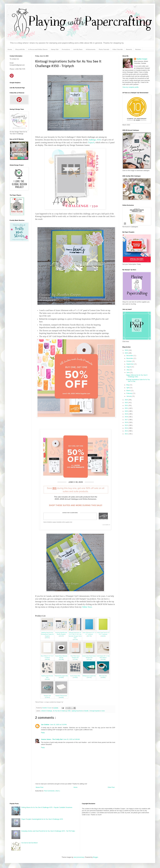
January (129, 396)
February (130, 393)
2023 (127, 403)
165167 (61, 636)
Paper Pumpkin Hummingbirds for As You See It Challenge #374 (42, 819)
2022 (127, 405)
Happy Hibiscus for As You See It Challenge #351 (137, 376)
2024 (127, 400)
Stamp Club (55, 49)
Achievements (91, 49)
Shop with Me (20, 49)
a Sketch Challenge (47, 711)
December (130, 356)
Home (10, 49)
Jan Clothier (45, 725)
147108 (75, 659)
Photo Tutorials (104, 49)
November (130, 358)
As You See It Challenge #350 (62, 711)
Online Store (87, 607)
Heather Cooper (47, 708)
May (128, 385)
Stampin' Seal (47, 696)
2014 (127, 428)
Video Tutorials (118, 49)
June (128, 373)
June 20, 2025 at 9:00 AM (71, 739)
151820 (61, 677)
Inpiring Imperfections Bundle (80, 711)
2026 (127, 350)
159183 (75, 677)
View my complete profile (130, 87)
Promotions (66, 49)
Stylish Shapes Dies (75, 676)
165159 (75, 640)
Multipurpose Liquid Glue (89, 676)
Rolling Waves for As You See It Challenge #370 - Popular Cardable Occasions (47, 807)
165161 (47, 638)
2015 (127, 425)
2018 (127, 417)
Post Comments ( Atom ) (52, 791)
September (130, 364)
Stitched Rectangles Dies (62, 676)
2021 (127, 408)
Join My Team (78, 49)
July (128, 370)
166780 (47, 659)
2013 (127, 431)
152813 (47, 697)
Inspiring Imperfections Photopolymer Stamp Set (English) (47, 634)
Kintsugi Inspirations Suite (97, 711)
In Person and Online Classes (38, 49)
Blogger (95, 857)
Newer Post (40, 787)
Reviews (138, 49)
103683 (103, 677)
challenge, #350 (95, 140)
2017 (127, 420)
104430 (61, 697)
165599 (103, 659)
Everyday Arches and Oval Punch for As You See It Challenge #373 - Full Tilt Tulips (48, 831)
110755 (89, 677)
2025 (127, 353)
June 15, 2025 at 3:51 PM (58, 725)
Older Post (111, 787)
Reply (43, 733)
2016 (127, 422)
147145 (89, 659)
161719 (89, 636)
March (129, 391)
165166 (47, 679)
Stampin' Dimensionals (61, 696)
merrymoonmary (79, 857)
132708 (61, 659)
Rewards (129, 49)
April (128, 388)
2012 (127, 434)
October (129, 361)
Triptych (91, 142)
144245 (103, 636)
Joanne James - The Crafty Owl (52, 739)
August (129, 367)
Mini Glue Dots (103, 676)
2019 (127, 414)
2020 (127, 411)
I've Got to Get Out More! (30, 843)
